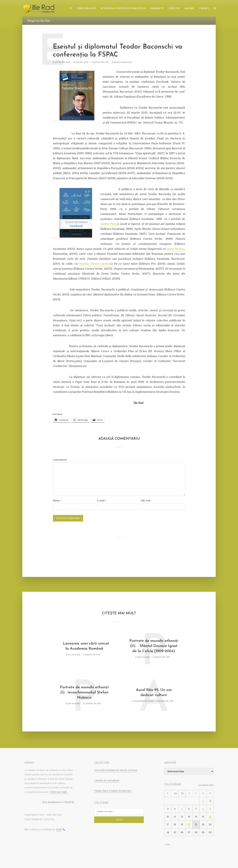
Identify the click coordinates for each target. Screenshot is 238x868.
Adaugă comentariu (122, 62)
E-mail (102, 501)
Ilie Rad (66, 62)
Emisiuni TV (157, 9)
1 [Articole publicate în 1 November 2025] (203, 801)
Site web (146, 501)
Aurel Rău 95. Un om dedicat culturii (154, 693)
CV (71, 9)
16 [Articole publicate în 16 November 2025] (210, 817)
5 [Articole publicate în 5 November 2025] (182, 809)
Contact (204, 9)
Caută (119, 820)
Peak (59, 829)
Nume (57, 501)
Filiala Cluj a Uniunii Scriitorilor (113, 791)
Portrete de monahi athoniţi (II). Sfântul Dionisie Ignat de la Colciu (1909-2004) (154, 646)
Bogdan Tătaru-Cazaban (95, 264)
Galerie (189, 9)
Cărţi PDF (174, 9)
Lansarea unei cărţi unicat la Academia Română (84, 646)
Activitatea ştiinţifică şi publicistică (123, 9)
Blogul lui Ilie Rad (39, 21)
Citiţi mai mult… (59, 792)
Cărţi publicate (86, 9)
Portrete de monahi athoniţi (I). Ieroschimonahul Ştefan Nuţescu (84, 693)
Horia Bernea (176, 249)
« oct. (167, 844)
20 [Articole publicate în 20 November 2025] (189, 824)
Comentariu (60, 460)
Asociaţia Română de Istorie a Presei (116, 770)
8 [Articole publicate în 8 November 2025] (203, 809)
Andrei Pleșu (109, 224)
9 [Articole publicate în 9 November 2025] (210, 809)
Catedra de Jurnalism (107, 780)
